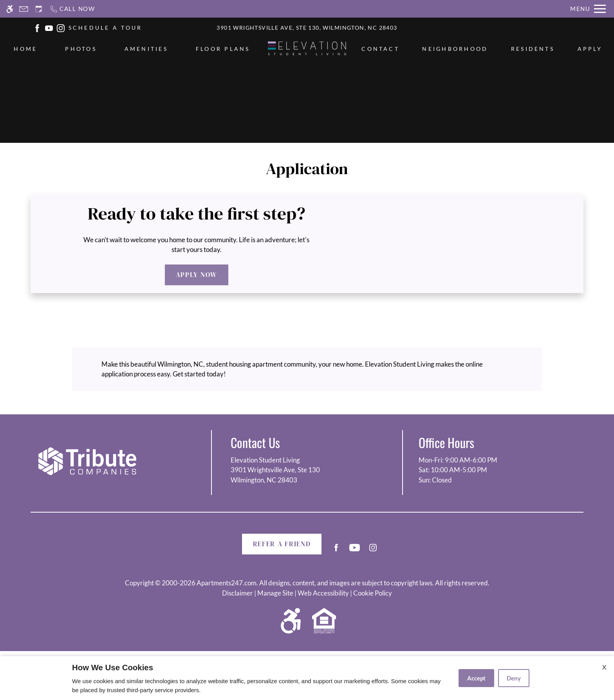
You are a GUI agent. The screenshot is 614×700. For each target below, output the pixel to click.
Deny (514, 678)
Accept (476, 678)
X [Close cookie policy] (604, 667)
